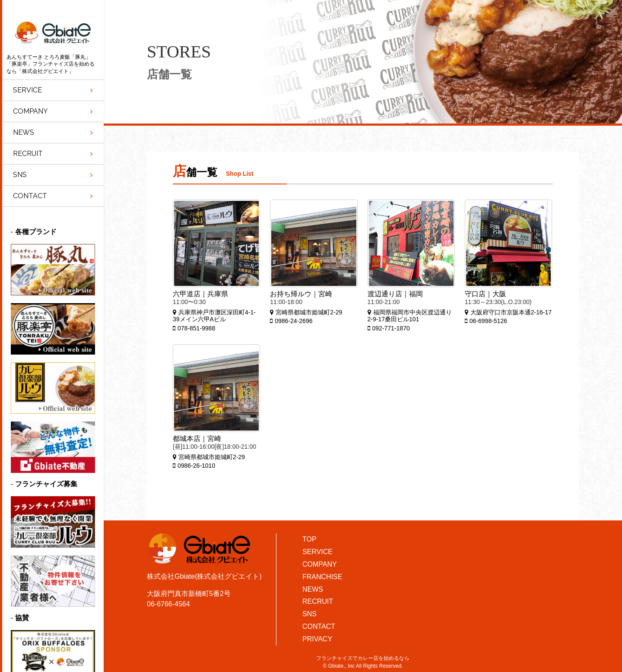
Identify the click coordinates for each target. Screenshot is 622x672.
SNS (309, 614)
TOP (309, 539)
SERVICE (317, 552)
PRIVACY (317, 639)
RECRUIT (318, 601)
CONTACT (319, 626)
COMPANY (320, 564)
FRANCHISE (322, 577)
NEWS (313, 589)
